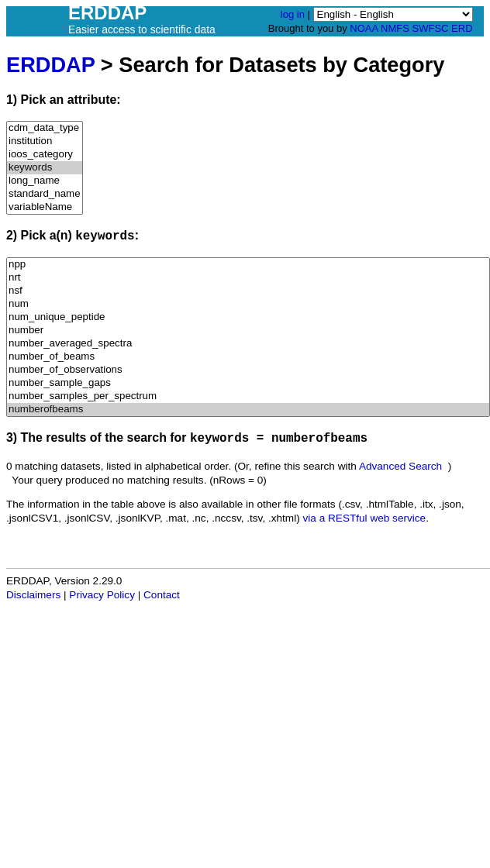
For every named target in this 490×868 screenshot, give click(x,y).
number (248, 331)
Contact (162, 595)
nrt (248, 278)
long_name (45, 181)
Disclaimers (33, 595)
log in (293, 14)
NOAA (364, 28)
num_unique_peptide (248, 317)
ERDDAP (50, 65)
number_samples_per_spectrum (248, 396)
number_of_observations (248, 370)
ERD (462, 28)
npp (248, 265)
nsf (248, 291)
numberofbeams (248, 410)
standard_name (45, 194)
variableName (45, 207)
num (248, 304)
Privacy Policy (102, 595)
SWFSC (431, 28)
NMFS (395, 28)
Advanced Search (400, 466)
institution (45, 141)
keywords (45, 168)
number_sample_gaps (248, 383)
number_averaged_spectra (248, 344)
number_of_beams (248, 357)
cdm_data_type (45, 128)
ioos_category (45, 155)
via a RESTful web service (365, 518)
